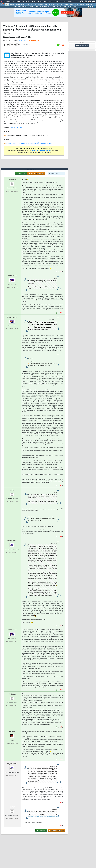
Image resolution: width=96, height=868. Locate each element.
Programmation (65, 4)
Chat (34, 1)
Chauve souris (12, 276)
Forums (9, 1)
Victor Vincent (22, 41)
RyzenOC (12, 731)
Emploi (50, 1)
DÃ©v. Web (52, 4)
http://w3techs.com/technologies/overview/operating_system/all (44, 816)
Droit (64, 1)
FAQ (23, 1)
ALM (35, 4)
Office (77, 4)
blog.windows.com (16, 128)
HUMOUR (75, 7)
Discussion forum (82, 46)
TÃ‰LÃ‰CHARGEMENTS (42, 7)
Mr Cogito (12, 694)
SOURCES (53, 7)
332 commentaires (34, 41)
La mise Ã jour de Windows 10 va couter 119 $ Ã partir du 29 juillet (29, 143)
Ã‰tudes (58, 1)
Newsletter (42, 1)
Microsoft (41, 4)
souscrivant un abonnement (41, 151)
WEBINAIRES (25, 7)
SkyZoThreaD (12, 541)
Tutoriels (16, 1)
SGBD (72, 4)
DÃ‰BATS (60, 7)
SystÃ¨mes (89, 4)
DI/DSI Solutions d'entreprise (17, 4)
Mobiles (82, 4)
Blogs (28, 1)
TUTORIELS (14, 7)
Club (70, 1)
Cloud (28, 4)
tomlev (12, 490)
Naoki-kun (12, 179)
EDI (58, 4)
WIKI (65, 7)
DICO (69, 7)
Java (46, 4)
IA (32, 4)
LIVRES (32, 7)
